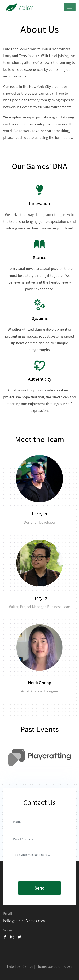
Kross (68, 966)
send (39, 888)
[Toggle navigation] (70, 7)
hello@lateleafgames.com (24, 921)
